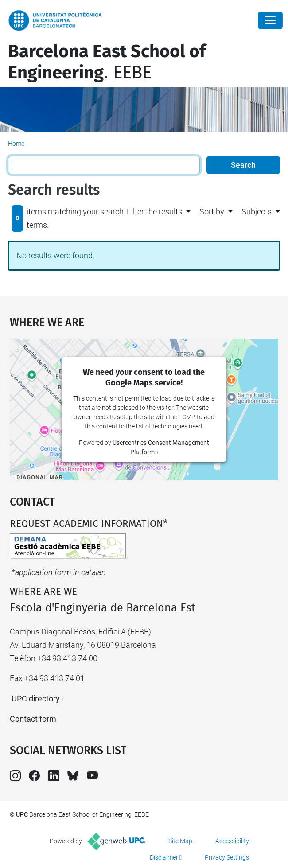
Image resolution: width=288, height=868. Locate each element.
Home (16, 144)
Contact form (33, 719)
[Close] (270, 20)
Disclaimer (164, 857)
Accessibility (232, 841)
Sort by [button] (212, 212)
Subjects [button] (257, 212)
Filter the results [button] (154, 212)
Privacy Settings (227, 857)
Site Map (180, 841)
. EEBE (107, 62)
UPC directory (36, 699)
